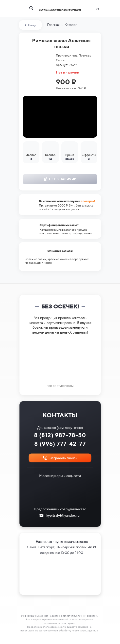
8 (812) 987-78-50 (60, 435)
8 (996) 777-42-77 (60, 444)
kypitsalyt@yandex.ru (63, 515)
